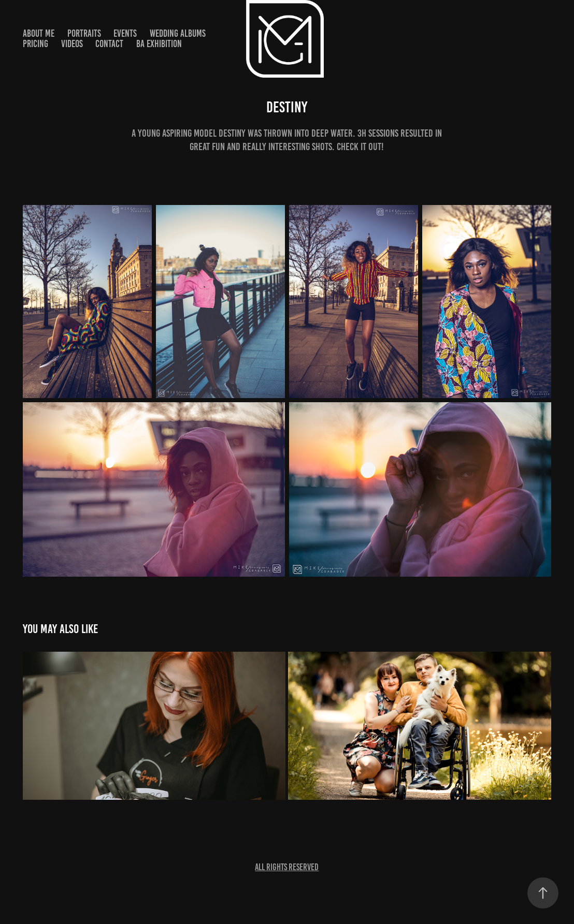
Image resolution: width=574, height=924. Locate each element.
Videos (72, 44)
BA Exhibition (159, 44)
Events (125, 33)
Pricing (35, 44)
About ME (39, 33)
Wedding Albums (178, 33)
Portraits (84, 33)
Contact (109, 44)
